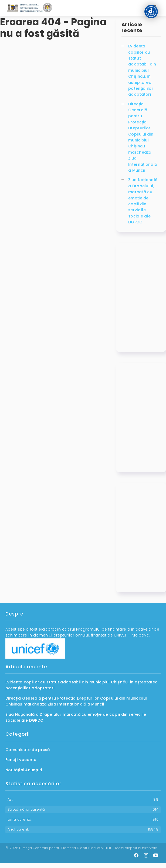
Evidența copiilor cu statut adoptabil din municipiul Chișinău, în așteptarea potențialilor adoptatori (142, 70)
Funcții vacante (21, 760)
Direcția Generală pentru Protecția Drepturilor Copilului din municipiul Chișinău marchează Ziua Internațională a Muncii (143, 137)
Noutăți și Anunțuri (24, 770)
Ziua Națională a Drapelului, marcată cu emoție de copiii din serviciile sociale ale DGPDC (143, 201)
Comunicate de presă (28, 750)
